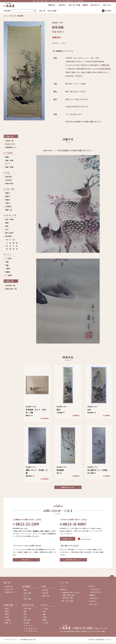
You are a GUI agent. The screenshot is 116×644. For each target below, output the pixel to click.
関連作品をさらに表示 (68, 488)
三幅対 (8, 269)
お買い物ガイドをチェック (73, 561)
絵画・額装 (9, 167)
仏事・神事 (9, 219)
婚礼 (7, 226)
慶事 (7, 223)
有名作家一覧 (10, 285)
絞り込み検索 (52, 11)
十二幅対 (9, 275)
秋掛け (8, 200)
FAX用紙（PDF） (67, 540)
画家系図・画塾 (68, 600)
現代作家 (9, 177)
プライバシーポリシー (11, 641)
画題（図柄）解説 (69, 597)
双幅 (7, 265)
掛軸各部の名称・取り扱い (71, 594)
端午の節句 (9, 233)
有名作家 (9, 180)
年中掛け (9, 206)
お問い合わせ (107, 5)
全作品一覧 (9, 141)
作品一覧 (42, 11)
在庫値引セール (11, 147)
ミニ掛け (9, 258)
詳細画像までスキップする (64, 51)
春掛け (8, 193)
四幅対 (8, 272)
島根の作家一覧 (11, 289)
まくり (64, 43)
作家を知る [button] (62, 5)
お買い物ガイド (95, 5)
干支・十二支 (10, 240)
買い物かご (109, 11)
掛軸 (7, 157)
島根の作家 (9, 183)
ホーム (6, 16)
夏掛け (8, 196)
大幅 (7, 262)
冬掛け (8, 203)
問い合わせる (26, 561)
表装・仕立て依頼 (74, 5)
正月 (7, 229)
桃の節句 (9, 236)
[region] (12, 212)
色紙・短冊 (9, 160)
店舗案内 (85, 5)
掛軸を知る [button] (52, 5)
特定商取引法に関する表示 (28, 641)
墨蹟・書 (9, 210)
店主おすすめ (10, 144)
